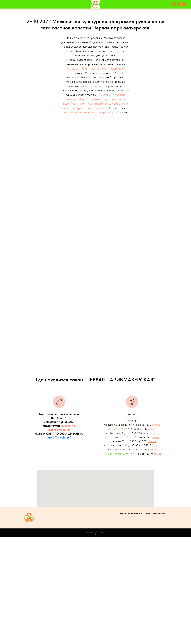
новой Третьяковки (74, 104)
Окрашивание (158, 621)
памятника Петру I (98, 104)
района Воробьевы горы (91, 99)
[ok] (184, 5)
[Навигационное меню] (7, 4)
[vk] (179, 5)
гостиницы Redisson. (93, 86)
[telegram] (174, 5)
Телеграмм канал (59, 537)
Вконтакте (68, 533)
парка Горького (117, 99)
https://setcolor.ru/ (59, 544)
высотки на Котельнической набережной (88, 112)
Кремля (81, 108)
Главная (122, 621)
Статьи (147, 621)
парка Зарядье (96, 108)
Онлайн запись (135, 621)
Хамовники (105, 95)
